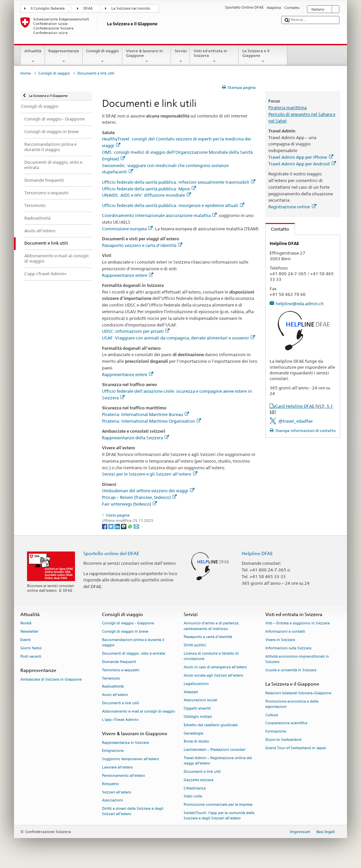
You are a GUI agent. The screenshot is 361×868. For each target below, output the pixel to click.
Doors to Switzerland (283, 740)
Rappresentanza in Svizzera (125, 743)
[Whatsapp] (130, 526)
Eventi (25, 640)
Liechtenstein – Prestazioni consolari (214, 750)
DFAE (88, 8)
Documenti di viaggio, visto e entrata (133, 654)
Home (25, 73)
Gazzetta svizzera (198, 780)
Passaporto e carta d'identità (208, 637)
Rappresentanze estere (128, 275)
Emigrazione (113, 751)
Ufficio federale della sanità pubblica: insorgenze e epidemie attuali (173, 205)
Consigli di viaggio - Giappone (128, 624)
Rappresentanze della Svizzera (135, 438)
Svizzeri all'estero (117, 792)
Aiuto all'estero (115, 695)
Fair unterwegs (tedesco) (129, 504)
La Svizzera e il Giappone (263, 56)
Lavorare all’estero (117, 767)
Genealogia (193, 733)
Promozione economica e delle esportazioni (292, 704)
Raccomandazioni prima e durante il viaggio (133, 643)
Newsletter (29, 632)
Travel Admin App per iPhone (301, 157)
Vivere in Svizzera (280, 640)
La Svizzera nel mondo (131, 8)
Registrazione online (292, 207)
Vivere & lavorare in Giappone (147, 56)
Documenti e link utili (120, 703)
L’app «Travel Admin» (120, 720)
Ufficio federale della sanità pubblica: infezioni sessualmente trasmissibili (179, 182)
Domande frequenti (119, 662)
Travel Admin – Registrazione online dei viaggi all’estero (218, 761)
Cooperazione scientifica (286, 723)
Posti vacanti (31, 656)
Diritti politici (195, 646)
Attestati (191, 692)
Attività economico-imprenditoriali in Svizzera (297, 659)
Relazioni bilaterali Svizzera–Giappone (298, 693)
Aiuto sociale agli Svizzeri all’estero (213, 675)
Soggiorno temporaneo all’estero (130, 759)
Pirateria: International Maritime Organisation (151, 421)
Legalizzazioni (196, 684)
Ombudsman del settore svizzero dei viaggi (148, 491)
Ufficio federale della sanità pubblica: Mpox (149, 189)
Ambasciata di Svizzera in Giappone (51, 679)
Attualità (33, 56)
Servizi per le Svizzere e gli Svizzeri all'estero (150, 474)
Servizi (180, 56)
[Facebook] (105, 526)
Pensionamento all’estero (123, 776)
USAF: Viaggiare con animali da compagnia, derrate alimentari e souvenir (178, 338)
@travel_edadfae (295, 421)
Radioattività (113, 687)
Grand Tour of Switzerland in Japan (296, 748)
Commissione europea (127, 229)
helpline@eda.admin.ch (300, 304)
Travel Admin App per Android (302, 164)
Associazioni (112, 801)
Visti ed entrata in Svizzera (214, 56)
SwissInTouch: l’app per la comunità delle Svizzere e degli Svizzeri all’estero (219, 816)
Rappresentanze (64, 56)
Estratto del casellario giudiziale (211, 725)
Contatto (277, 229)
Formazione (276, 732)
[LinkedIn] (118, 526)
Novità (26, 624)
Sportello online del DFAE (111, 553)
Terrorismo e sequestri (121, 670)
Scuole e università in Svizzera (291, 670)
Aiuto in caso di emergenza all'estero (215, 667)
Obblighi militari (198, 717)
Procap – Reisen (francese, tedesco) (139, 497)
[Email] (136, 526)
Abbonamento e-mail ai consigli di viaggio (138, 711)
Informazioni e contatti (285, 632)
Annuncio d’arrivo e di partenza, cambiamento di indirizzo (211, 626)
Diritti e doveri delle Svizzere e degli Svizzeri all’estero (133, 812)
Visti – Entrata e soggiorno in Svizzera (297, 624)
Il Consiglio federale (48, 8)
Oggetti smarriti (197, 709)
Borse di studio (196, 742)
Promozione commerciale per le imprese (218, 805)
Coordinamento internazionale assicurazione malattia (159, 215)
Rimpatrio (110, 784)
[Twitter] (111, 526)
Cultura (272, 715)
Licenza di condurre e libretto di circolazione (211, 656)
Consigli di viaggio (102, 56)
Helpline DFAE (257, 553)
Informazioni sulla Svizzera (288, 648)
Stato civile (193, 797)
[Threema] (124, 526)
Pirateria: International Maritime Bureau (145, 414)
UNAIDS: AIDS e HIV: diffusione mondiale (146, 195)
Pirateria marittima (287, 108)
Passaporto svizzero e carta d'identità (142, 245)
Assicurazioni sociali (200, 700)
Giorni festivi (31, 648)
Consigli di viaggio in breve (125, 632)
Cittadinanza (195, 788)
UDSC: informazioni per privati (136, 331)
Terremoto (111, 678)
